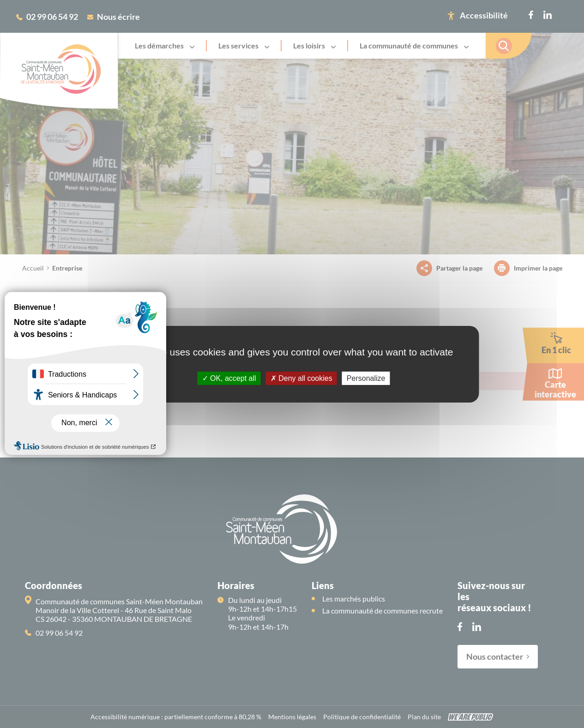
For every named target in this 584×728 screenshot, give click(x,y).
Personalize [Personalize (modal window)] (366, 378)
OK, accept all (229, 378)
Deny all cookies (301, 378)
